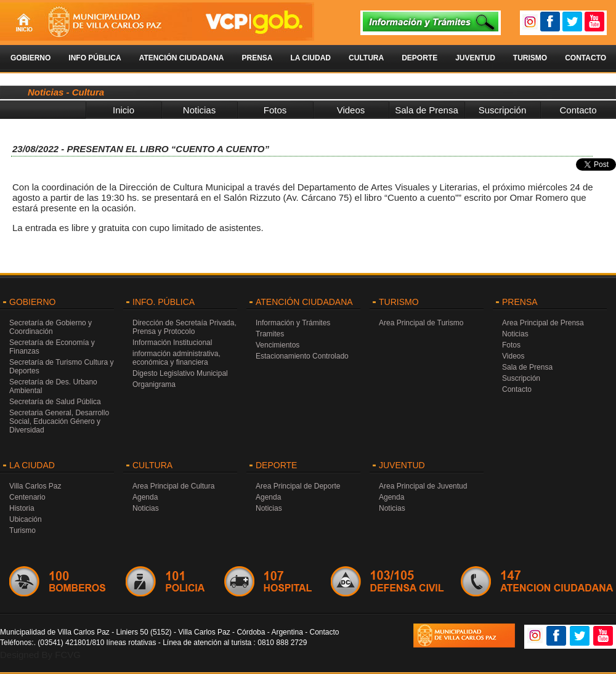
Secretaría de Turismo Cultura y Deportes (61, 367)
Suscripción (503, 110)
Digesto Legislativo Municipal (180, 373)
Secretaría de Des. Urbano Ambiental (53, 386)
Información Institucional (172, 343)
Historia (22, 508)
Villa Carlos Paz (35, 486)
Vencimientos (278, 345)
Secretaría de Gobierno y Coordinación (51, 327)
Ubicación (26, 519)
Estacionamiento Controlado (302, 356)
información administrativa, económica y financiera (176, 358)
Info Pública (95, 58)
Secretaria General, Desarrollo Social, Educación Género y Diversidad (59, 421)
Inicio (124, 110)
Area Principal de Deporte (298, 486)
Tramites (270, 334)
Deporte (419, 58)
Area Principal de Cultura (173, 486)
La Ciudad (310, 58)
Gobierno (30, 58)
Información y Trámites (293, 323)
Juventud (475, 58)
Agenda (145, 497)
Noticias (199, 110)
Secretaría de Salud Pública (55, 402)
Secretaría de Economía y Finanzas (52, 347)
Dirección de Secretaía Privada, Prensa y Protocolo (184, 327)
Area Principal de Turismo (421, 323)
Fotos (275, 110)
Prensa (257, 58)
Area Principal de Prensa (543, 323)
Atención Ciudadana (182, 58)
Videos (351, 110)
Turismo (530, 58)
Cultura (366, 58)
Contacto (586, 58)
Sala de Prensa (427, 110)
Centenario (27, 497)
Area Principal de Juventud (423, 486)
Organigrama (154, 384)
